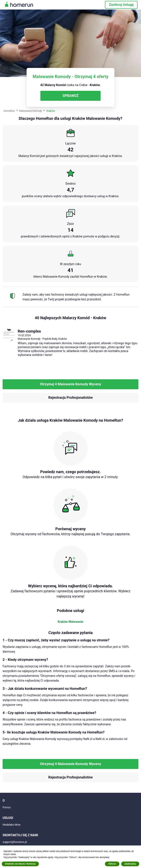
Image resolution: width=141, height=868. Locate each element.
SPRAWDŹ (70, 96)
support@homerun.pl (15, 842)
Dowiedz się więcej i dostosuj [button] (20, 864)
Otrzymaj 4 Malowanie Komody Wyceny (70, 384)
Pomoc (7, 807)
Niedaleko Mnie (12, 825)
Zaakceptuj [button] (130, 864)
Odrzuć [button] (112, 864)
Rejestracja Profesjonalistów (70, 398)
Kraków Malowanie (70, 622)
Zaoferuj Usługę (121, 5)
